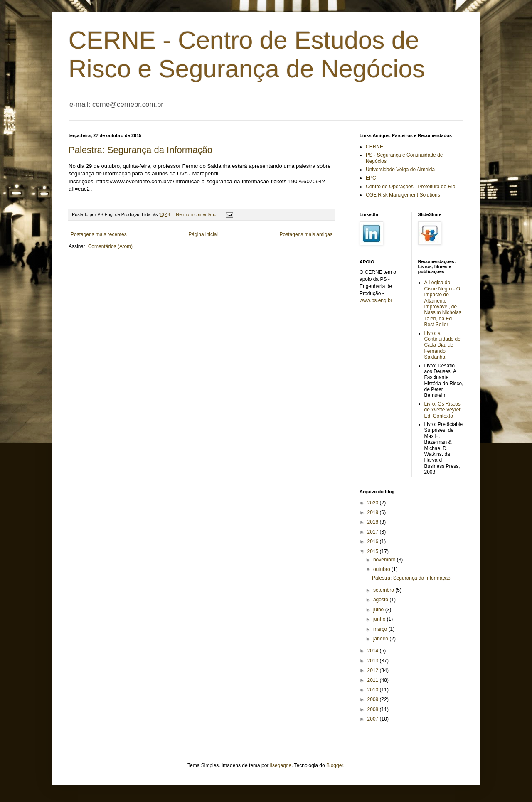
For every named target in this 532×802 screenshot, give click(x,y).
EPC (371, 178)
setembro (384, 590)
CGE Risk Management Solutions (403, 195)
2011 (374, 680)
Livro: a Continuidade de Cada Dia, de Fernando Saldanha (442, 345)
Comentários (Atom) (110, 246)
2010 (374, 690)
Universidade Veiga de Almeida (400, 170)
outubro (382, 569)
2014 (374, 651)
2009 (374, 699)
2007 (374, 719)
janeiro (381, 639)
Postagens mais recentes (99, 234)
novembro (385, 560)
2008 (374, 709)
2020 (374, 503)
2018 (374, 522)
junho (380, 619)
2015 (374, 551)
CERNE (374, 147)
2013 (374, 661)
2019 (374, 512)
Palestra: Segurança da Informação (140, 150)
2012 (374, 670)
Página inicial (203, 234)
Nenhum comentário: (197, 214)
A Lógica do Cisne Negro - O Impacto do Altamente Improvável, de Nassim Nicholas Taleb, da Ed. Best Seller (443, 304)
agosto (381, 600)
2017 (374, 532)
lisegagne (281, 765)
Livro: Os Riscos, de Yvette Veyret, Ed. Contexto (443, 410)
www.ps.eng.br (376, 300)
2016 (374, 541)
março (381, 629)
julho (379, 610)
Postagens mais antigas (306, 234)
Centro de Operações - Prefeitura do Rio (410, 187)
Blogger (335, 765)
